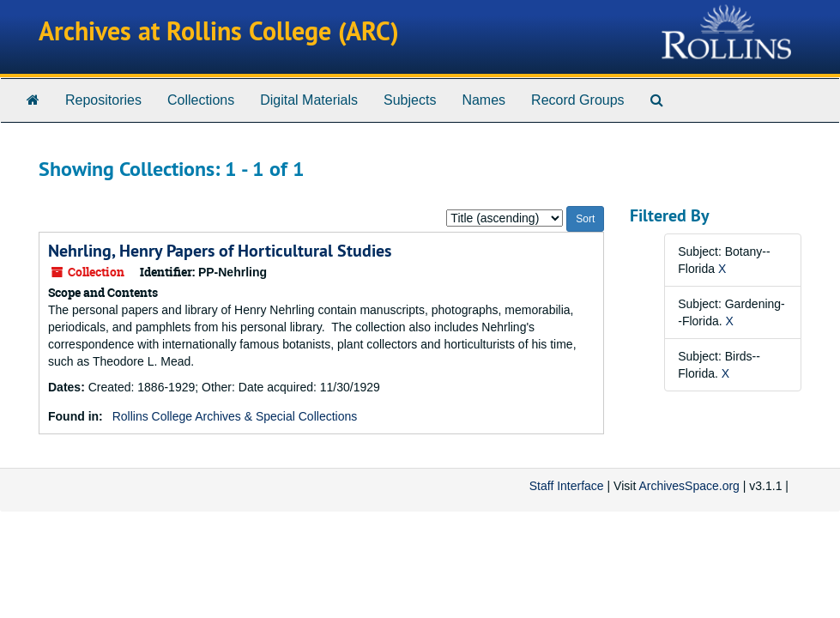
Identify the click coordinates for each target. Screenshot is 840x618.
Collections (201, 100)
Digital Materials (309, 100)
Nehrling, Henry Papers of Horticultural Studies (220, 251)
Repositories (103, 100)
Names (483, 100)
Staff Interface (567, 486)
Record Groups (578, 100)
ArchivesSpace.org (689, 486)
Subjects (410, 100)
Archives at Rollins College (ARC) (219, 31)
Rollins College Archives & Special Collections (235, 416)
